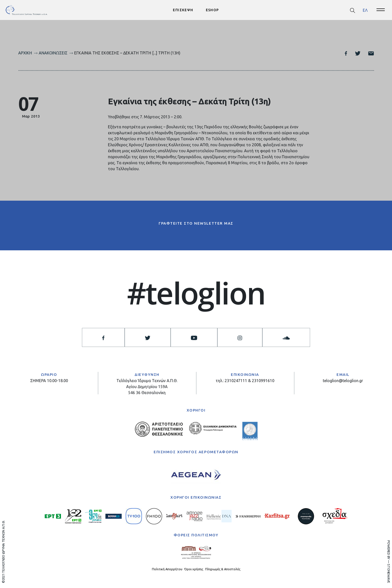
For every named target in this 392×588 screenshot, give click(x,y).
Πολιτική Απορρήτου (167, 569)
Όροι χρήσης (194, 569)
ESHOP (212, 10)
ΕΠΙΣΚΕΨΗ (183, 10)
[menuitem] (365, 10)
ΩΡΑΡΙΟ (49, 374)
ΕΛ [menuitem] (365, 10)
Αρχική (25, 53)
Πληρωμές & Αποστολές (223, 569)
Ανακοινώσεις (53, 53)
